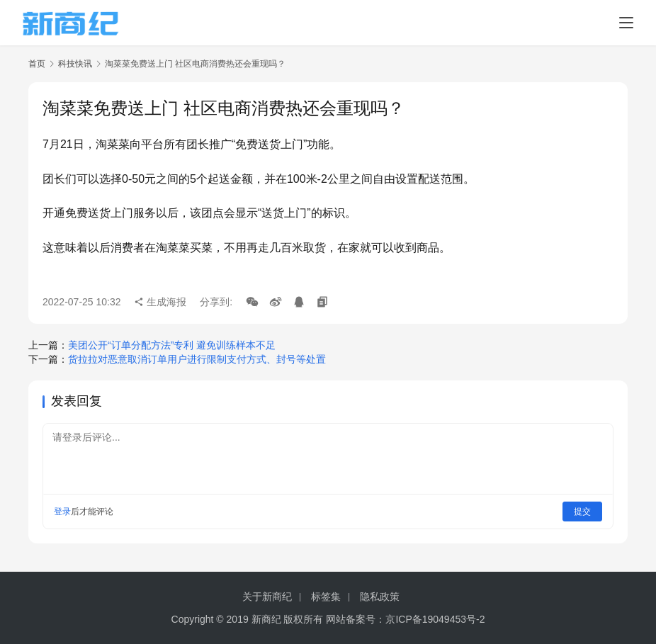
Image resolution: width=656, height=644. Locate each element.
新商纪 (266, 619)
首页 (37, 64)
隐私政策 (380, 597)
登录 (62, 512)
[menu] (626, 23)
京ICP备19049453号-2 (435, 619)
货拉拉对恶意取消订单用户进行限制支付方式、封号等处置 (197, 359)
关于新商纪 (267, 597)
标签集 (326, 597)
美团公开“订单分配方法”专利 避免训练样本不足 (172, 345)
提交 (582, 512)
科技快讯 (75, 64)
